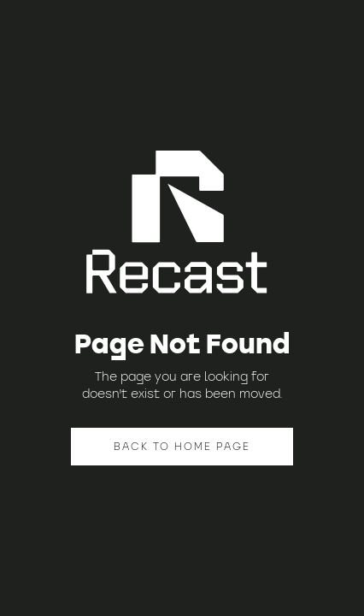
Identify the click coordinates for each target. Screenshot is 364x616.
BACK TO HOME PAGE (182, 446)
